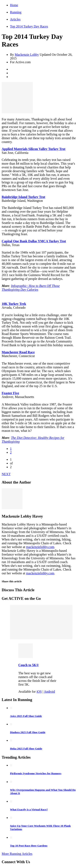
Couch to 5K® (28, 665)
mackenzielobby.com (40, 547)
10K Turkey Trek (14, 304)
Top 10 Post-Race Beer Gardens (29, 846)
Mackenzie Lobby (27, 55)
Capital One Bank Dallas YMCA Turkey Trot (34, 241)
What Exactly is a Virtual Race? (29, 809)
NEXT (6, 474)
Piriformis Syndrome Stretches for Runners (36, 773)
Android (49, 692)
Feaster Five (10, 393)
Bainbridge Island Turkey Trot (23, 197)
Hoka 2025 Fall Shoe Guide (26, 749)
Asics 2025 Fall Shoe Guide (26, 716)
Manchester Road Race (18, 352)
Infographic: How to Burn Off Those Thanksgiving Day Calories (31, 288)
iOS (39, 692)
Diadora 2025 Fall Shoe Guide (28, 732)
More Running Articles (17, 854)
